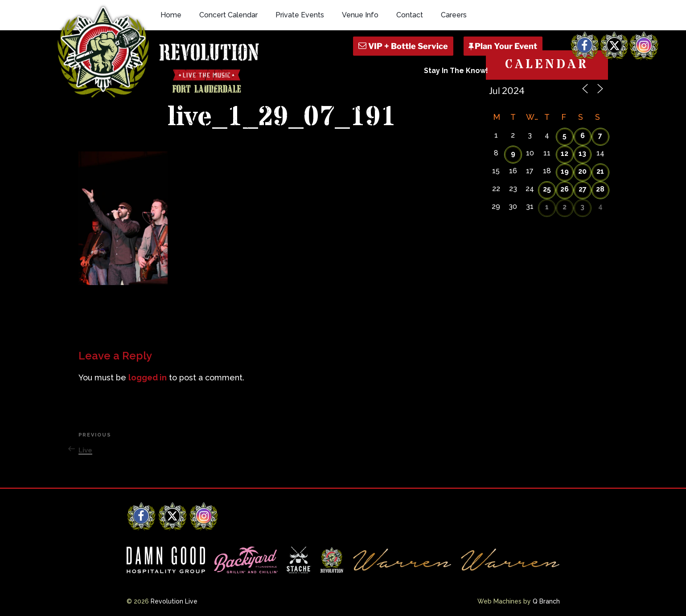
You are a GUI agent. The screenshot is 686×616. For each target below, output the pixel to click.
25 (547, 189)
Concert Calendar (228, 15)
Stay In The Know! (456, 71)
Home (171, 15)
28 (600, 189)
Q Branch (546, 601)
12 (565, 153)
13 (582, 153)
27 (583, 189)
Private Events (300, 15)
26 (565, 189)
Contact (410, 15)
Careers (454, 15)
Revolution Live (174, 601)
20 (582, 171)
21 (600, 171)
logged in (148, 377)
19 (565, 171)
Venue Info (360, 15)
